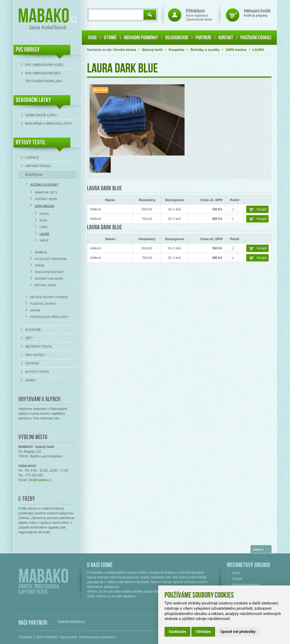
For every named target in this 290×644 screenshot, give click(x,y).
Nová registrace (197, 16)
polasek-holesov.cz (71, 621)
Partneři (203, 38)
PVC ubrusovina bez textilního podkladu (44, 77)
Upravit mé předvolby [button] (238, 632)
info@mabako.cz (40, 480)
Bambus (41, 252)
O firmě (110, 38)
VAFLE (44, 240)
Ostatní (32, 364)
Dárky (31, 380)
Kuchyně (33, 330)
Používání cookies (256, 38)
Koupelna (34, 175)
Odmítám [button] (203, 632)
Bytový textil (31, 142)
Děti (29, 338)
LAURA (44, 234)
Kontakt (226, 38)
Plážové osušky (43, 304)
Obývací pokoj (38, 166)
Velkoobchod (177, 38)
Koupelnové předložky (49, 317)
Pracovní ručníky (49, 272)
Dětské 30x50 (45, 285)
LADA (43, 227)
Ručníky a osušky (44, 185)
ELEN (43, 220)
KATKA (44, 214)
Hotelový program (51, 259)
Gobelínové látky (41, 115)
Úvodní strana (125, 50)
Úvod (92, 38)
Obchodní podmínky (141, 38)
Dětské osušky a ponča (49, 297)
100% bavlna (45, 206)
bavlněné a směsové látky (49, 124)
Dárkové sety (46, 192)
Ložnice (32, 158)
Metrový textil (39, 347)
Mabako (44, 16)
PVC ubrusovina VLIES (44, 65)
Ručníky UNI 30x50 (49, 279)
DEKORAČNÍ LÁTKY (33, 100)
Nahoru (258, 550)
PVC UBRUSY (28, 50)
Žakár (40, 265)
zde (57, 418)
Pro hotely (35, 355)
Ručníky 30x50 (46, 199)
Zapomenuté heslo (199, 20)
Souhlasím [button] (177, 632)
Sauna (35, 310)
